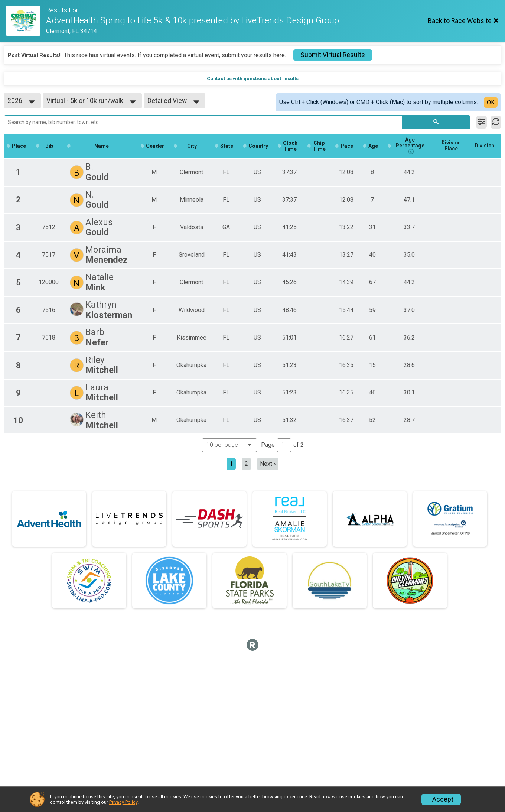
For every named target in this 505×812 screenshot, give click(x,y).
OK (491, 102)
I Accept (441, 799)
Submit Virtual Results (333, 55)
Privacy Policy (123, 802)
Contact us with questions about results (253, 79)
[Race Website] (26, 21)
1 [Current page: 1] (231, 464)
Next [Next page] (268, 464)
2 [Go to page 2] (246, 464)
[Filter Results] (481, 122)
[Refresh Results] (496, 122)
